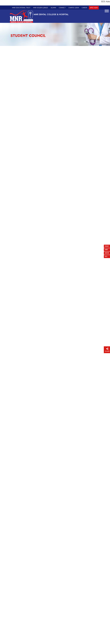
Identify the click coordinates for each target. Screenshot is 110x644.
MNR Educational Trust (21, 8)
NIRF (106, 250)
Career (84, 8)
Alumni (53, 8)
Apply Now (94, 8)
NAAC (107, 246)
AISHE (107, 253)
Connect (62, 8)
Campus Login (74, 8)
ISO (106, 256)
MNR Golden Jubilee (41, 8)
